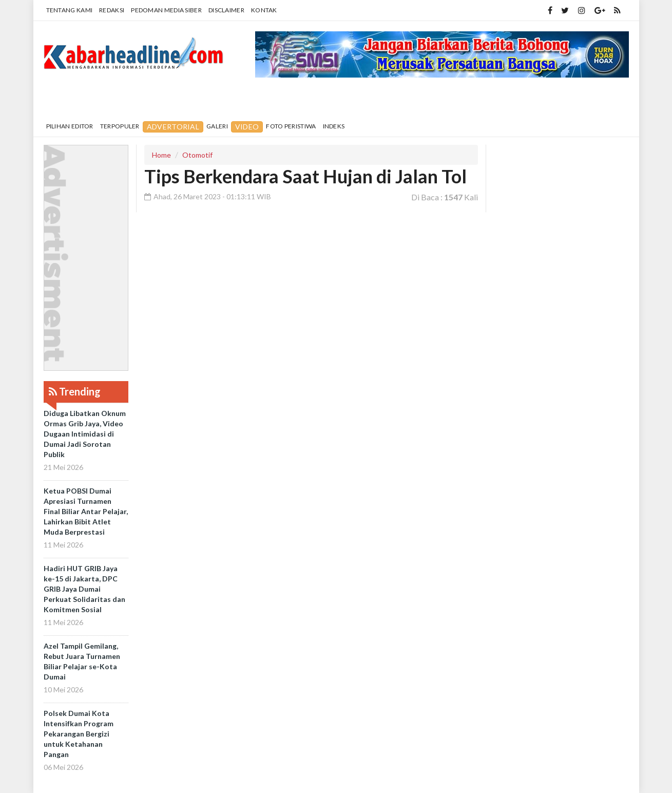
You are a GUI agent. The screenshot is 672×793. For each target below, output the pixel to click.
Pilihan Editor (70, 126)
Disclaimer (226, 10)
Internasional (315, 100)
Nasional (245, 100)
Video (247, 127)
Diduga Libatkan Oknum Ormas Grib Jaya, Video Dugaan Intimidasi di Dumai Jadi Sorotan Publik (85, 434)
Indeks (334, 126)
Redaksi (112, 10)
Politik (381, 100)
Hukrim (428, 100)
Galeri (217, 126)
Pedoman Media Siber (166, 10)
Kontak (264, 10)
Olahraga (482, 100)
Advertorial (173, 127)
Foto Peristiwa (291, 126)
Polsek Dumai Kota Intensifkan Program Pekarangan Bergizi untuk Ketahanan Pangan (79, 734)
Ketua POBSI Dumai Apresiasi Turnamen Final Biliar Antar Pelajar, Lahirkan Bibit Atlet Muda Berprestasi (86, 511)
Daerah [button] (118, 101)
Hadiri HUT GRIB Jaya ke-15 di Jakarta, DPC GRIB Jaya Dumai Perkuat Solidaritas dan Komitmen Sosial (84, 589)
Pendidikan (184, 100)
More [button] (532, 101)
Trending (75, 391)
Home (70, 100)
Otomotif (197, 155)
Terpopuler (120, 126)
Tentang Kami (70, 10)
